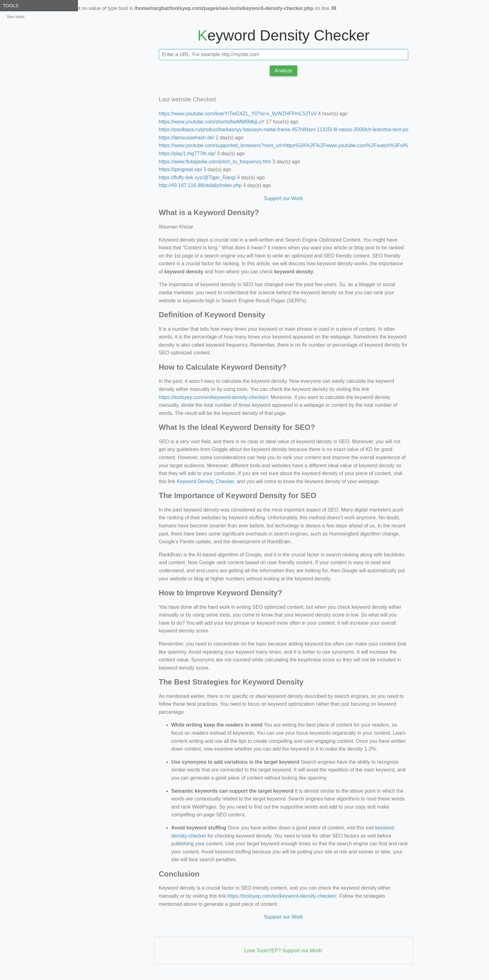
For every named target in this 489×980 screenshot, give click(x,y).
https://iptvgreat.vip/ (180, 169)
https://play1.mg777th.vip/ (187, 154)
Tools (11, 5)
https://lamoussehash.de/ (186, 138)
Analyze (284, 71)
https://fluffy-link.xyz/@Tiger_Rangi (197, 178)
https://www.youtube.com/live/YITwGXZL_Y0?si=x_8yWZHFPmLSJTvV (238, 114)
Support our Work (283, 198)
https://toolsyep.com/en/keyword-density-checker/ (213, 397)
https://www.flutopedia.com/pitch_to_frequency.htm (215, 162)
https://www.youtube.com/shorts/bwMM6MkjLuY (212, 122)
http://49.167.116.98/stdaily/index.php (200, 185)
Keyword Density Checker (205, 481)
